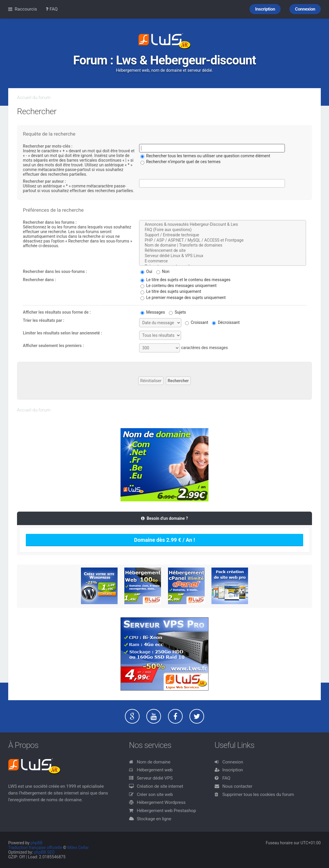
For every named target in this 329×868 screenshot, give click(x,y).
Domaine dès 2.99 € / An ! (164, 540)
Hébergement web (155, 770)
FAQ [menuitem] (52, 9)
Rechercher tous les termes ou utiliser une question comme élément (205, 156)
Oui (146, 271)
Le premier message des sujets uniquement (183, 298)
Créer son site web (155, 794)
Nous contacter (237, 786)
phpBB (37, 843)
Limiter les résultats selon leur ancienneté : (62, 333)
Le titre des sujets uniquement (171, 291)
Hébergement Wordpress (161, 802)
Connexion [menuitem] (305, 9)
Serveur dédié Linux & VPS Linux (223, 256)
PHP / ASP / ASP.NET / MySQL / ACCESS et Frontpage (223, 240)
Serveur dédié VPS (155, 778)
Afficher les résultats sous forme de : (57, 312)
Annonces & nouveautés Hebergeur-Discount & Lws (223, 225)
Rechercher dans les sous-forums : (55, 271)
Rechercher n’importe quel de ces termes (180, 162)
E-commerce (223, 261)
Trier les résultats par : (44, 320)
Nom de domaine (154, 762)
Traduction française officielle (35, 848)
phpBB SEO (44, 852)
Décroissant (226, 322)
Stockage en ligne (154, 819)
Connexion (233, 762)
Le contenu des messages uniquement (179, 286)
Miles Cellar (78, 848)
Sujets (177, 312)
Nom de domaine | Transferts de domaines (223, 245)
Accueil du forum (34, 98)
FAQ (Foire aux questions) (223, 230)
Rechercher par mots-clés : (48, 146)
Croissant (197, 322)
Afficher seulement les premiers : (53, 346)
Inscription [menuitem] (265, 9)
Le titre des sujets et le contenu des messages (185, 280)
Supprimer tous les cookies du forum (258, 794)
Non (163, 271)
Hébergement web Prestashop (166, 811)
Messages (153, 312)
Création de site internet (160, 786)
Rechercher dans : (39, 280)
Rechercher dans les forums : (50, 222)
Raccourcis (26, 9)
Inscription (233, 770)
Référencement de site (223, 251)
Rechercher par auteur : (44, 181)
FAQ (226, 778)
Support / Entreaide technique (223, 235)
